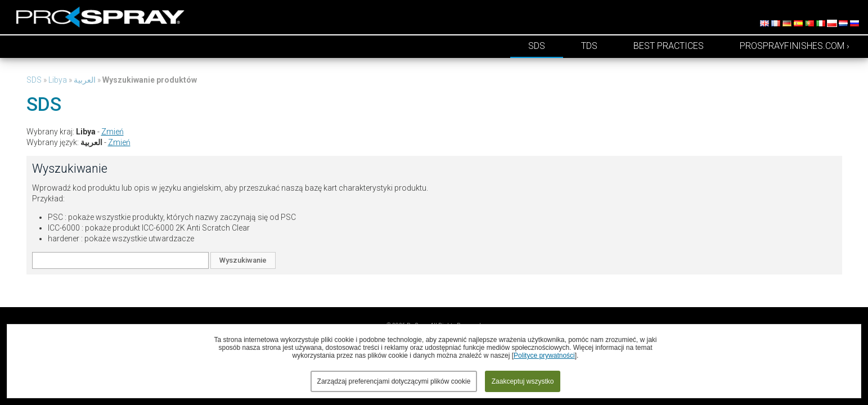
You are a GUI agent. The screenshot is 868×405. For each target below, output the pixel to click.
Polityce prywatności (544, 355)
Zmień (113, 132)
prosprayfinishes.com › (795, 46)
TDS (589, 46)
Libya (58, 80)
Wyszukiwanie (243, 260)
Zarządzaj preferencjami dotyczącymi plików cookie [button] (394, 381)
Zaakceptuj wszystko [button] (523, 381)
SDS (537, 46)
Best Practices (669, 46)
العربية (85, 80)
